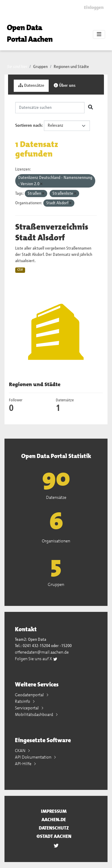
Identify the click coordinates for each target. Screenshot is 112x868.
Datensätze (31, 85)
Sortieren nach (29, 126)
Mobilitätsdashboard (34, 714)
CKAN (21, 751)
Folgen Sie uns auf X (36, 659)
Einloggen (94, 7)
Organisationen (56, 541)
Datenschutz (54, 828)
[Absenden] (90, 108)
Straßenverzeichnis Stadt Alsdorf (52, 232)
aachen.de (54, 820)
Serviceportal (27, 708)
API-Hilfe (24, 764)
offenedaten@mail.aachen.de (42, 652)
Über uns (65, 85)
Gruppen (40, 67)
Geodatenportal (30, 695)
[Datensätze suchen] (50, 108)
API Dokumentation (34, 757)
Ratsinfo (23, 701)
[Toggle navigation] (99, 35)
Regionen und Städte (71, 67)
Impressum (54, 811)
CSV (20, 270)
